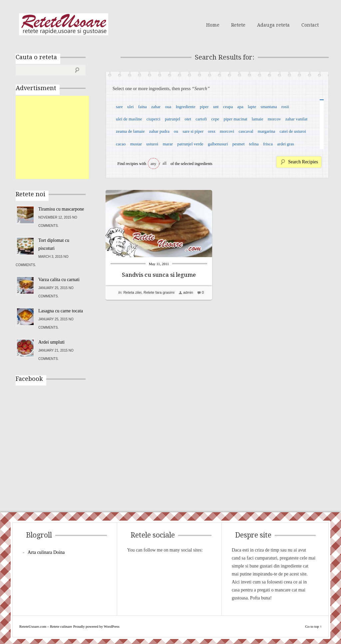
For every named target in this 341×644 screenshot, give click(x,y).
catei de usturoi (293, 131)
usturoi (152, 144)
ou (176, 131)
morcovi (227, 131)
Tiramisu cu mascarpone (61, 209)
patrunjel (172, 119)
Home (213, 25)
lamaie (258, 119)
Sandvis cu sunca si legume (159, 275)
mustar (136, 144)
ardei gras (286, 144)
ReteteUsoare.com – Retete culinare (64, 24)
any (153, 164)
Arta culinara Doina (46, 552)
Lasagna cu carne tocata (61, 311)
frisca (268, 144)
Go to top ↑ (313, 626)
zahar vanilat (297, 119)
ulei (131, 107)
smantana (269, 107)
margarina (266, 131)
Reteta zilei (132, 292)
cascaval (246, 131)
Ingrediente (185, 107)
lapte (252, 107)
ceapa (228, 107)
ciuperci (154, 119)
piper (204, 107)
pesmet (239, 144)
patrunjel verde (190, 144)
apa (240, 107)
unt (216, 107)
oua (168, 107)
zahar (156, 107)
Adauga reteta (273, 25)
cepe (215, 119)
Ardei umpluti (51, 342)
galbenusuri (218, 144)
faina (143, 107)
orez (211, 131)
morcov (274, 119)
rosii (285, 107)
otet (188, 119)
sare (119, 107)
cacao (121, 144)
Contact (310, 25)
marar (168, 144)
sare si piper (193, 131)
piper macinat (235, 119)
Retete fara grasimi (159, 292)
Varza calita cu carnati (59, 280)
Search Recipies (303, 162)
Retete (238, 25)
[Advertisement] (66, 137)
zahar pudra (159, 131)
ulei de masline (129, 119)
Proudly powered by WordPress (96, 626)
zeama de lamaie (130, 131)
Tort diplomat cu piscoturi (54, 244)
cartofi (201, 119)
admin (188, 292)
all (165, 163)
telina (254, 144)
